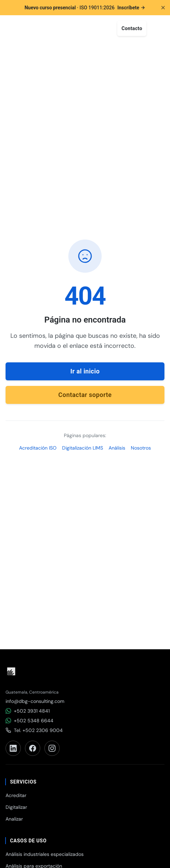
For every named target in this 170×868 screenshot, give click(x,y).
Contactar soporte (85, 395)
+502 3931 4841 (28, 711)
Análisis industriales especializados (45, 854)
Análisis (117, 448)
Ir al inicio (85, 371)
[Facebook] (33, 748)
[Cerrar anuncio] (163, 8)
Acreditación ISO (38, 448)
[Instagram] (52, 748)
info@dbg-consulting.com (35, 701)
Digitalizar (16, 807)
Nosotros (141, 448)
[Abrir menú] (157, 28)
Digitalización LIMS (83, 448)
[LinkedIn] (13, 748)
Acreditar (16, 795)
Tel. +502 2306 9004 (34, 730)
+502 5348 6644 (29, 721)
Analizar (14, 819)
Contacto (132, 28)
